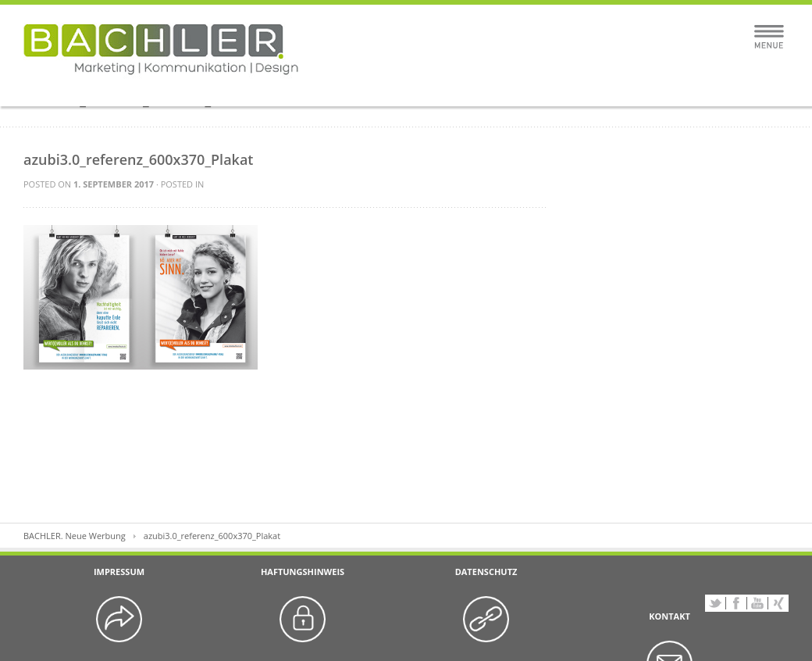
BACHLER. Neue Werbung (75, 536)
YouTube (757, 603)
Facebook (736, 603)
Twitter (715, 603)
